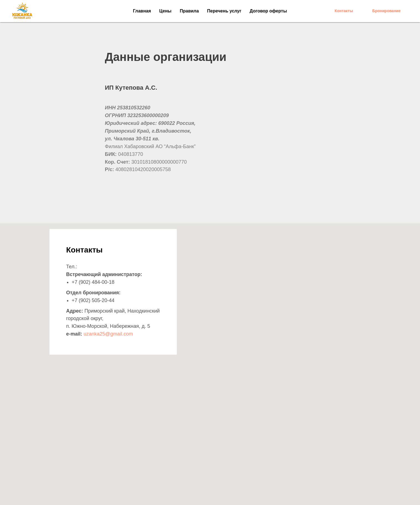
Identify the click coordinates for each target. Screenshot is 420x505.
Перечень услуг (224, 11)
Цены (165, 11)
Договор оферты (268, 11)
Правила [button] (189, 11)
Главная (142, 11)
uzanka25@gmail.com (108, 334)
